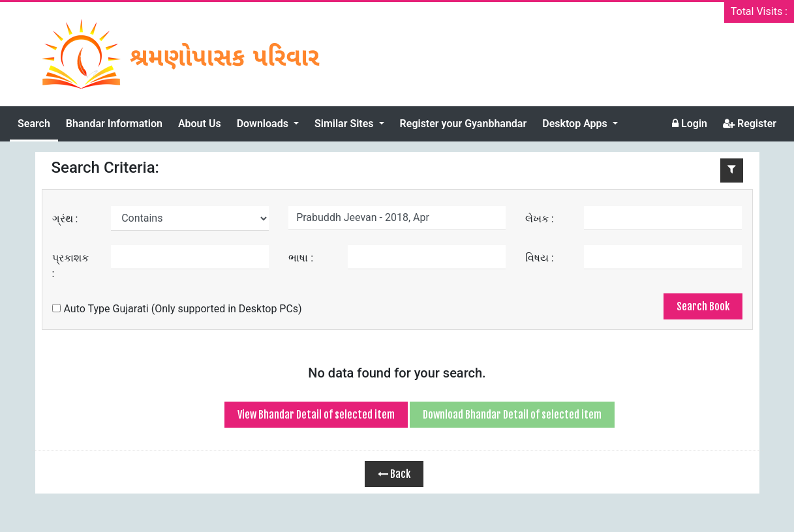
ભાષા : (301, 258)
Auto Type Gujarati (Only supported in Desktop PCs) (177, 309)
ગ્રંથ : (65, 219)
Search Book (703, 306)
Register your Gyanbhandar (464, 124)
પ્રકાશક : (70, 266)
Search (34, 124)
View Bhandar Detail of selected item (316, 415)
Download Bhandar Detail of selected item (512, 415)
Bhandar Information (114, 124)
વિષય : (540, 258)
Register (750, 124)
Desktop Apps (576, 124)
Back (394, 474)
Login (690, 124)
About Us (200, 124)
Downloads (264, 124)
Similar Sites (345, 124)
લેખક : (540, 219)
